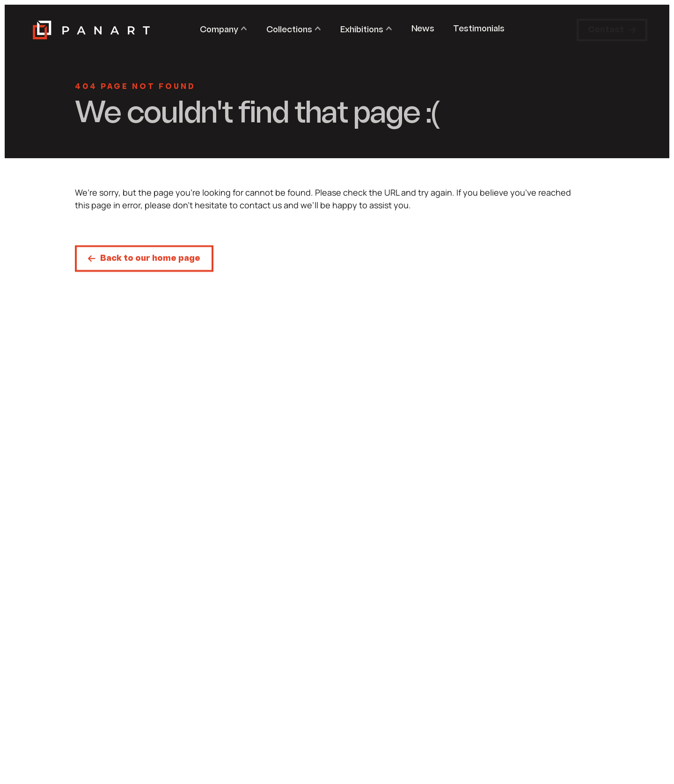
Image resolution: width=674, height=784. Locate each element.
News (423, 29)
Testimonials (479, 29)
